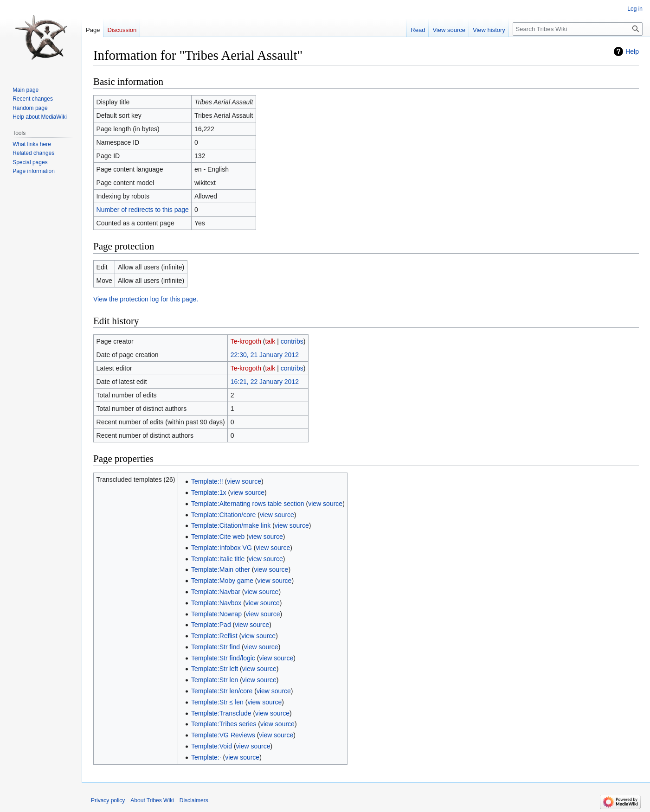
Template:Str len (215, 680)
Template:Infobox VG (222, 548)
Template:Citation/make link (231, 525)
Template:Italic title (218, 559)
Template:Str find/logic (223, 658)
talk (270, 341)
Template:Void (212, 746)
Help (632, 51)
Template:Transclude (221, 713)
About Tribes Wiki (152, 800)
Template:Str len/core (222, 691)
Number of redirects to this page (143, 210)
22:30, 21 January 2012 (265, 355)
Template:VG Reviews (223, 735)
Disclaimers (194, 800)
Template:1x (209, 492)
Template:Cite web (218, 537)
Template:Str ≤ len (217, 702)
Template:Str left (215, 669)
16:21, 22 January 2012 (265, 382)
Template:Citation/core (223, 515)
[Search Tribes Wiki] (578, 29)
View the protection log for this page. (146, 299)
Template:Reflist (214, 636)
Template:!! (207, 481)
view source (244, 481)
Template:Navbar (216, 592)
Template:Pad (211, 625)
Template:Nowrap (216, 614)
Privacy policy (108, 800)
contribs (292, 341)
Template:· (206, 757)
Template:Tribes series (224, 724)
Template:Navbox (216, 603)
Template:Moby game (222, 581)
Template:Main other (221, 569)
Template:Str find (216, 647)
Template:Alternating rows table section (248, 504)
